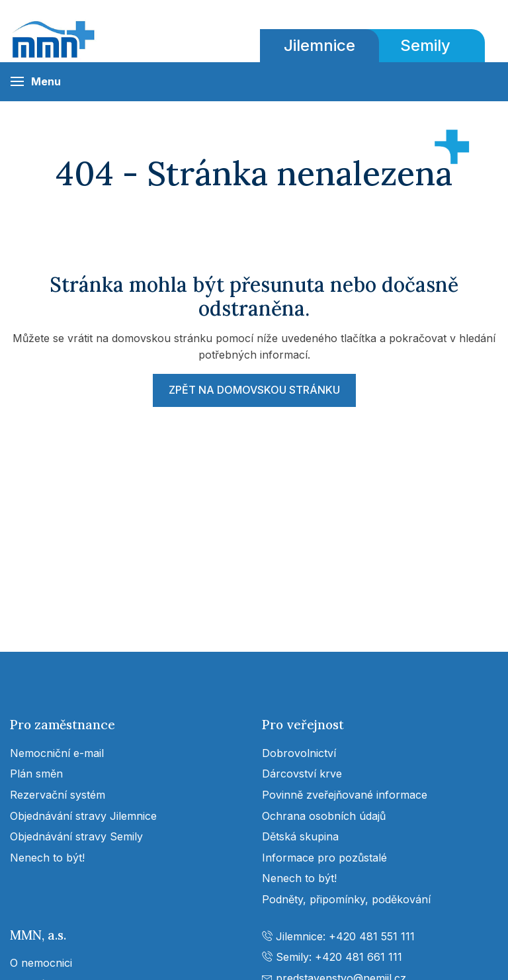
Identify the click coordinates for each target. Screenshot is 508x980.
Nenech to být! (47, 858)
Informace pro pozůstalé (324, 858)
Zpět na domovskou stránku (254, 390)
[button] (35, 82)
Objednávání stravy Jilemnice (83, 816)
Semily (425, 45)
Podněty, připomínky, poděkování (346, 899)
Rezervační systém (58, 795)
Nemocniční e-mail (57, 753)
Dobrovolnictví (299, 753)
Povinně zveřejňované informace (345, 795)
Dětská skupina (300, 836)
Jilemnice (319, 45)
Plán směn (36, 774)
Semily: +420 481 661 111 (332, 957)
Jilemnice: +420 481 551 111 (338, 936)
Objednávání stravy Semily (76, 836)
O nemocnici (41, 963)
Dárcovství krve (302, 774)
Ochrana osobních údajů (324, 816)
